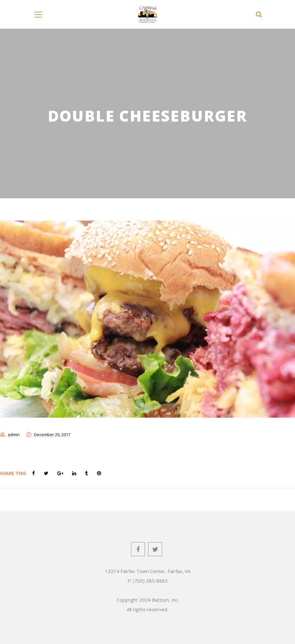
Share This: (14, 473)
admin (14, 435)
